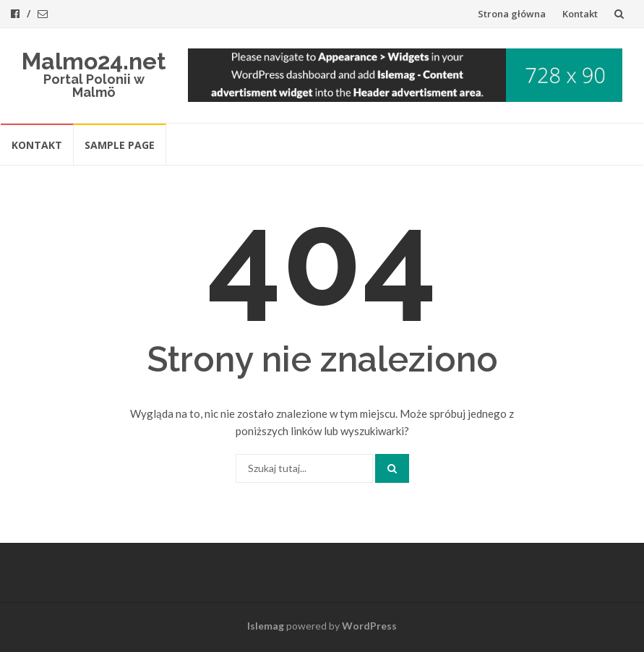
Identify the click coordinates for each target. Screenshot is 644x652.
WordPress (369, 626)
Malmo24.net (94, 61)
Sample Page (120, 145)
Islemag (266, 626)
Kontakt (580, 14)
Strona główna (512, 14)
